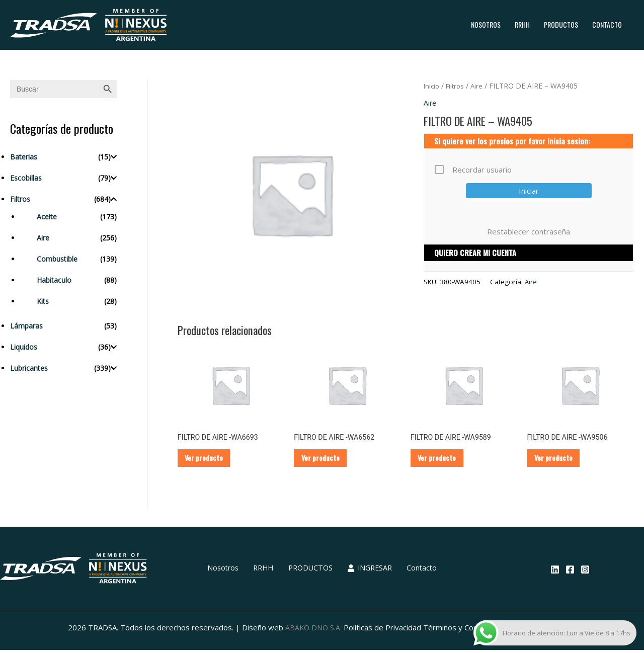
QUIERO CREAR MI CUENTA (475, 253)
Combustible (57, 259)
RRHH (522, 24)
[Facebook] (570, 573)
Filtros (20, 199)
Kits (43, 301)
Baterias (24, 157)
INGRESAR (365, 572)
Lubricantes (29, 368)
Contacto (607, 24)
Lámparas (26, 326)
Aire (43, 238)
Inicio (432, 86)
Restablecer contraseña (529, 231)
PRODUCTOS (561, 24)
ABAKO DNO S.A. (313, 631)
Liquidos (24, 347)
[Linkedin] (555, 573)
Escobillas (26, 178)
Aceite (47, 217)
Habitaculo (54, 280)
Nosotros (486, 24)
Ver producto (209, 459)
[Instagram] (585, 573)
